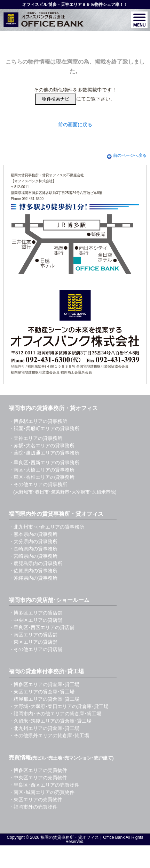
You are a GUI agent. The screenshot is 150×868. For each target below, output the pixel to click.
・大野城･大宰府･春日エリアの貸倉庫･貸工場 (59, 706)
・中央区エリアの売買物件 (38, 778)
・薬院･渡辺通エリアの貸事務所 (44, 453)
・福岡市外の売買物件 (33, 807)
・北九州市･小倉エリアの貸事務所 (46, 527)
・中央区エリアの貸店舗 (35, 620)
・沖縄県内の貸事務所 (33, 578)
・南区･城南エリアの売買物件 (42, 792)
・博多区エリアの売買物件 (38, 770)
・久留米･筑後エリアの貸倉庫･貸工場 (50, 721)
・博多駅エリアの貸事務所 (38, 421)
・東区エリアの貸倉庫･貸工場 (42, 692)
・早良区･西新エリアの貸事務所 (44, 463)
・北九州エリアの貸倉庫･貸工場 (44, 728)
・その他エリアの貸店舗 (35, 649)
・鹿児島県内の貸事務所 (35, 563)
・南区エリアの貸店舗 (33, 635)
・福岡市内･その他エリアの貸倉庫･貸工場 (55, 714)
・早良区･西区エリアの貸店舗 (42, 627)
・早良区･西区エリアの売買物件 (44, 785)
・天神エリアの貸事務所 (35, 438)
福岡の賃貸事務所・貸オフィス (70, 837)
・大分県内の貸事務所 (33, 541)
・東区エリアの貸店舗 (33, 642)
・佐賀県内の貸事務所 (33, 571)
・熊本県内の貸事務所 (33, 534)
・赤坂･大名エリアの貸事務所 (42, 445)
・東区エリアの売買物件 (35, 799)
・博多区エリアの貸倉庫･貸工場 (44, 684)
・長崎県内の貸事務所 (33, 549)
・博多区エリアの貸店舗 (35, 613)
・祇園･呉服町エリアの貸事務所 (44, 428)
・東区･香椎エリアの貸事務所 (42, 477)
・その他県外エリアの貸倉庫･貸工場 (49, 736)
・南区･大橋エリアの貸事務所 (42, 470)
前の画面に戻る (75, 124)
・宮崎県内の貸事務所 (33, 556)
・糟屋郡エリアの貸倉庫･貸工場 (44, 699)
